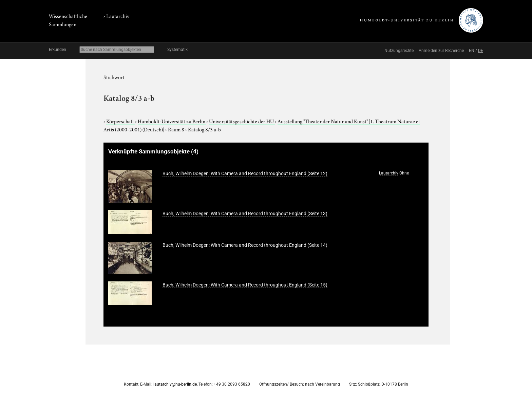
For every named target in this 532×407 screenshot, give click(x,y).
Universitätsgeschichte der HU (242, 121)
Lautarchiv (118, 16)
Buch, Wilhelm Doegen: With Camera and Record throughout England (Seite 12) (245, 173)
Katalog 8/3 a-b (204, 129)
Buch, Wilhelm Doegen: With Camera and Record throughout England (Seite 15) (245, 285)
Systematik (177, 50)
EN (472, 51)
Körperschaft (121, 121)
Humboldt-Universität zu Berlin (172, 121)
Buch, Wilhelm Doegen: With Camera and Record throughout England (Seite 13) (245, 214)
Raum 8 (177, 129)
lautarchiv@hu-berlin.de (175, 384)
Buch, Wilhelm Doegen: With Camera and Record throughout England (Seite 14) (245, 245)
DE (481, 51)
